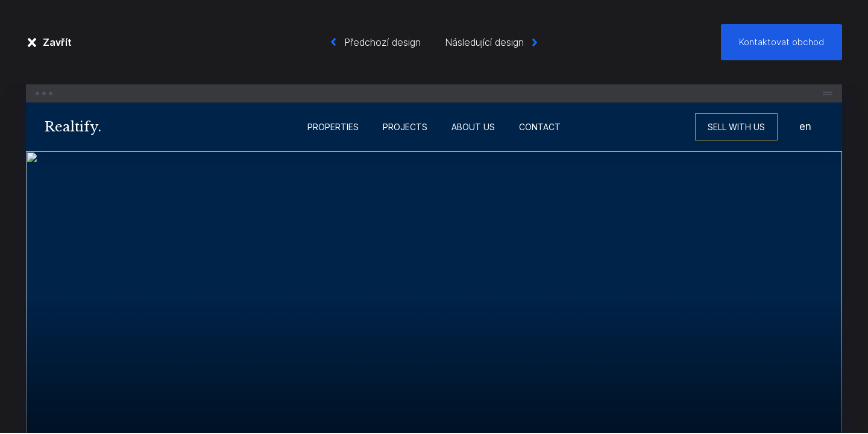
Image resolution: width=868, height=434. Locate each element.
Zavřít (57, 42)
